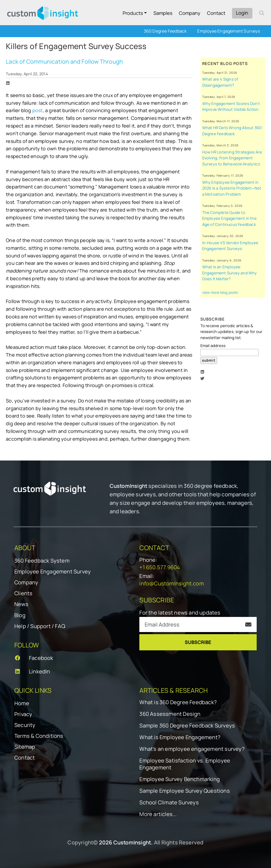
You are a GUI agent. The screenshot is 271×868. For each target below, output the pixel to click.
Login (242, 13)
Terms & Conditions (39, 736)
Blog (20, 615)
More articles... (158, 814)
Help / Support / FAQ (40, 626)
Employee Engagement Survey (53, 571)
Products (133, 13)
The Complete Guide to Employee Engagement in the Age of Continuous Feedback (229, 218)
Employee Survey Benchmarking (180, 779)
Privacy (23, 714)
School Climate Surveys (169, 803)
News (21, 604)
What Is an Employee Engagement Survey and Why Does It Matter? (230, 273)
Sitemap (25, 747)
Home (22, 703)
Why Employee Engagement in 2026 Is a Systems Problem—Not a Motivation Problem (232, 188)
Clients (23, 593)
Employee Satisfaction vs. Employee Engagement (185, 764)
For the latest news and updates (180, 613)
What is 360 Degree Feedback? (178, 702)
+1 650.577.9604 (160, 567)
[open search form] (262, 13)
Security (25, 725)
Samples (163, 13)
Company (190, 13)
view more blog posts (220, 292)
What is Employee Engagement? (180, 737)
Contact (216, 13)
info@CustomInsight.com (171, 583)
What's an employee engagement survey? (192, 749)
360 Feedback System (42, 561)
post (38, 110)
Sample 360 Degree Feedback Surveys (187, 726)
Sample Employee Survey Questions (184, 791)
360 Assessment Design (170, 714)
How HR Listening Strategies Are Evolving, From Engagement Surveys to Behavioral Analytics (232, 158)
